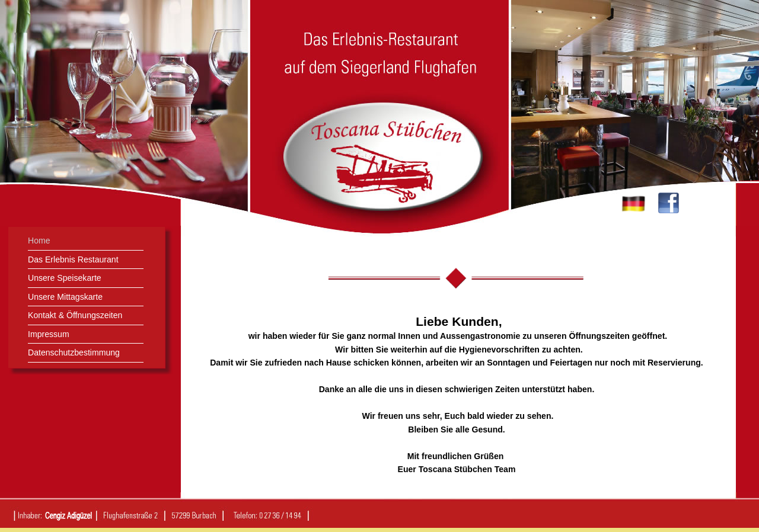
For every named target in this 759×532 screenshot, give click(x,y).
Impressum (49, 334)
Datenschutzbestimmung (74, 352)
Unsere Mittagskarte (65, 297)
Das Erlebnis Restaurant (73, 259)
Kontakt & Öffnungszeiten (75, 315)
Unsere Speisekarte (65, 278)
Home (39, 241)
